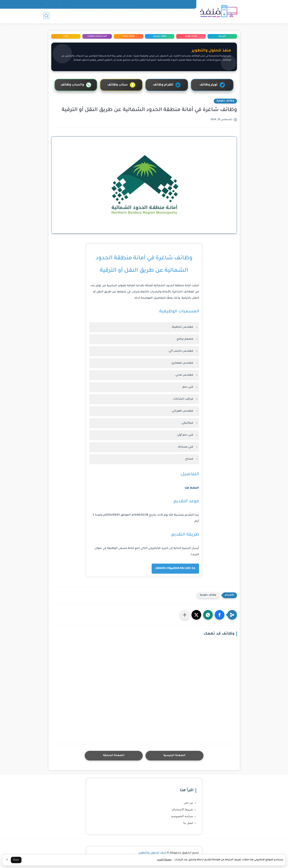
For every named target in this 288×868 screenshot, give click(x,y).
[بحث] (46, 16)
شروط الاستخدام (183, 809)
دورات (62, 16)
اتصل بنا (147, 4)
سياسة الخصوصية (168, 4)
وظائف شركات (114, 16)
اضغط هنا (192, 488)
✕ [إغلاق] (7, 860)
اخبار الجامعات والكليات (85, 16)
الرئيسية (181, 16)
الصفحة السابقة (114, 756)
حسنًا (16, 860)
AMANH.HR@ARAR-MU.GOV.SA (175, 569)
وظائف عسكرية (138, 16)
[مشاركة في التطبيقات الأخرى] (185, 615)
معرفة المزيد (164, 860)
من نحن (188, 4)
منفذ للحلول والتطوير (153, 853)
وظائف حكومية (162, 16)
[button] (220, 615)
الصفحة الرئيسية (174, 756)
